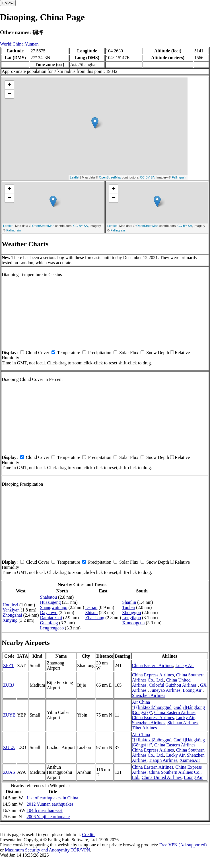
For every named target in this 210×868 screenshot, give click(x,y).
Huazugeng (51, 602)
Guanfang (49, 623)
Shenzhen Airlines (149, 695)
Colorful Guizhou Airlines (173, 685)
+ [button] (10, 85)
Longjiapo (131, 618)
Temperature (69, 353)
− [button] (10, 94)
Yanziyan (11, 610)
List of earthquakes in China (52, 798)
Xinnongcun (133, 623)
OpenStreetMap (110, 177)
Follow (8, 3)
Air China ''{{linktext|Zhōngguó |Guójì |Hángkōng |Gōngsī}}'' (169, 707)
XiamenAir (190, 760)
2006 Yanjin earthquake (48, 817)
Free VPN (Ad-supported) (183, 845)
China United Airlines (162, 777)
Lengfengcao (52, 628)
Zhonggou (131, 612)
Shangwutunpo (54, 607)
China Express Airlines (153, 675)
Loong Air (193, 690)
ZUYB (9, 715)
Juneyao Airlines (165, 690)
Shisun (92, 612)
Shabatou (49, 597)
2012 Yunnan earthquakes (50, 804)
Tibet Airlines (145, 728)
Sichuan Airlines (182, 723)
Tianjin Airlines (163, 760)
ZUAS (9, 772)
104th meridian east (44, 810)
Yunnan (32, 44)
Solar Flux (129, 353)
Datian (91, 607)
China (18, 44)
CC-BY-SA (147, 177)
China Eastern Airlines (153, 665)
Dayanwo (49, 612)
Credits (88, 835)
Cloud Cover (38, 353)
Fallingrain (179, 177)
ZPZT (9, 665)
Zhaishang (95, 618)
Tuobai (128, 607)
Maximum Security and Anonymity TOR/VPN (47, 850)
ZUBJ (9, 685)
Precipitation (100, 353)
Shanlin (129, 602)
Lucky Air (185, 665)
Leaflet (75, 177)
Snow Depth (158, 353)
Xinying (10, 620)
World (6, 44)
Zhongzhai (12, 615)
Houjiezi (10, 605)
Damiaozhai (51, 618)
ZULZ (9, 747)
